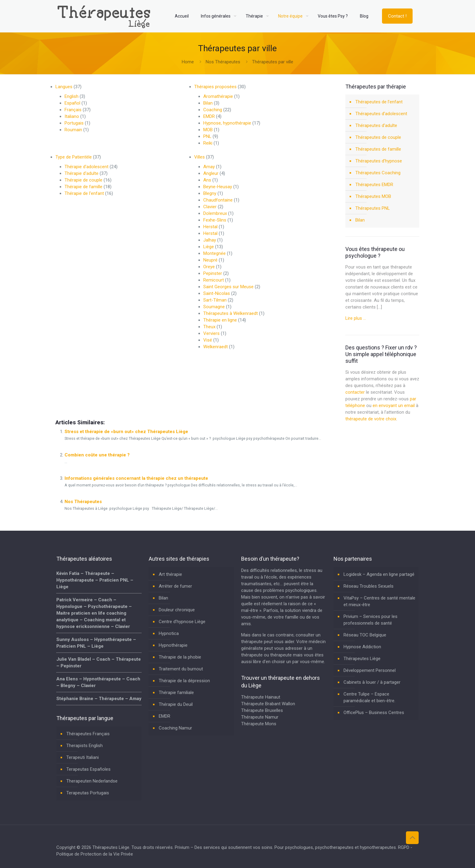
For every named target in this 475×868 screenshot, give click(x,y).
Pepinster (213, 273)
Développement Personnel (370, 670)
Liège (209, 247)
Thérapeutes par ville (273, 62)
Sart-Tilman (215, 300)
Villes (199, 157)
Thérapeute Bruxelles (262, 710)
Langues (64, 87)
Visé (208, 340)
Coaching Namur (175, 728)
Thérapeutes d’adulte (376, 125)
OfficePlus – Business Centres (374, 713)
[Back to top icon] (412, 838)
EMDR (209, 116)
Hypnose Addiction (362, 647)
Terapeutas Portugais (88, 793)
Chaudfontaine (218, 200)
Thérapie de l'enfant (84, 193)
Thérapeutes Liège (362, 659)
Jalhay (210, 240)
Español (72, 103)
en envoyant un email (394, 406)
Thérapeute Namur (260, 717)
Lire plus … (356, 318)
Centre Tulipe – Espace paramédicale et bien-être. (369, 697)
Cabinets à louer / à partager (372, 682)
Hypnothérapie (173, 645)
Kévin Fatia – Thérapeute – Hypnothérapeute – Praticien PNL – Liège (95, 580)
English (71, 96)
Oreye (209, 267)
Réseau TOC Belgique (365, 635)
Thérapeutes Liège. (112, 847)
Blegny (210, 193)
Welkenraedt (216, 347)
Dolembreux (215, 213)
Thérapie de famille (83, 187)
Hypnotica (169, 633)
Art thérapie (170, 574)
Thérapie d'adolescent (86, 167)
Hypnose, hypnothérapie (227, 123)
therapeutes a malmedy (260, 393)
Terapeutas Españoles (88, 769)
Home (188, 62)
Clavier (210, 207)
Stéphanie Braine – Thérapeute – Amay (99, 699)
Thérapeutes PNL (373, 208)
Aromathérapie (218, 96)
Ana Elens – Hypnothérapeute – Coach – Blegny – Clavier (98, 682)
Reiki (208, 143)
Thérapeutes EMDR (374, 185)
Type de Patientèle (74, 157)
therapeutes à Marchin (78, 393)
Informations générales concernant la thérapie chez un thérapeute (136, 478)
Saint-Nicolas (217, 293)
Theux (209, 327)
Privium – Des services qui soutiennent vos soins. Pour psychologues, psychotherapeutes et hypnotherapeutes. (286, 847)
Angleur (211, 173)
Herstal (210, 227)
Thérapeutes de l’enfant (379, 102)
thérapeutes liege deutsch (169, 393)
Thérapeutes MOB (373, 196)
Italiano (72, 116)
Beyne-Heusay (218, 187)
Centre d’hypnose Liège (182, 622)
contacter (355, 392)
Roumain (73, 130)
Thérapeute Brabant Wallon (268, 704)
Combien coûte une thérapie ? (97, 455)
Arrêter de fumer (175, 586)
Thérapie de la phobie (180, 657)
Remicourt (214, 280)
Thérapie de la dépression (184, 681)
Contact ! (397, 16)
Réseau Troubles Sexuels (369, 586)
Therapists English (85, 746)
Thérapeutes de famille (378, 149)
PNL (207, 136)
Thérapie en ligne (220, 320)
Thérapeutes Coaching (378, 173)
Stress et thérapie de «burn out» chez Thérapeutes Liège (126, 432)
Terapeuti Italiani (83, 757)
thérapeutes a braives (121, 393)
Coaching (213, 110)
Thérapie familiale (176, 693)
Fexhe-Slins (215, 220)
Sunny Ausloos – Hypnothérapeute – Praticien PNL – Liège (96, 643)
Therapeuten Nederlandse (92, 781)
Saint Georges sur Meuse (228, 287)
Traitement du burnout (181, 669)
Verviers (211, 333)
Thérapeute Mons (259, 724)
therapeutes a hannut (216, 393)
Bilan (208, 103)
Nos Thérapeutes (223, 62)
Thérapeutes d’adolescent (381, 114)
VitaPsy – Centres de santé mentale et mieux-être (379, 601)
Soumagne (214, 307)
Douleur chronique (177, 610)
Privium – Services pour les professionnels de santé (370, 620)
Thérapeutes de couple (378, 137)
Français (73, 110)
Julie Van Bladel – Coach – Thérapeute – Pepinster (99, 663)
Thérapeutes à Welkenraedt (231, 313)
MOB (208, 130)
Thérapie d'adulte (81, 173)
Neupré (210, 260)
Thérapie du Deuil (176, 704)
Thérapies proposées (215, 87)
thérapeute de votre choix (371, 419)
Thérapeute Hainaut (261, 697)
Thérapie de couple (83, 180)
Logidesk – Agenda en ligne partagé (379, 574)
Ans (207, 180)
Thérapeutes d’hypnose (379, 161)
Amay (209, 167)
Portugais (74, 123)
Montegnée (214, 253)
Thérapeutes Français (88, 734)
